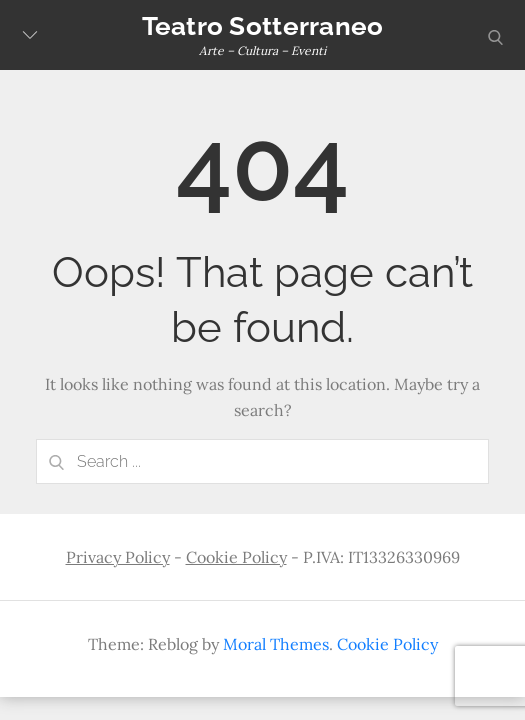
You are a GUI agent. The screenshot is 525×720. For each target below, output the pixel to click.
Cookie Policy (236, 557)
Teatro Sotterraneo (263, 26)
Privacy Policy (118, 557)
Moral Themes (276, 644)
